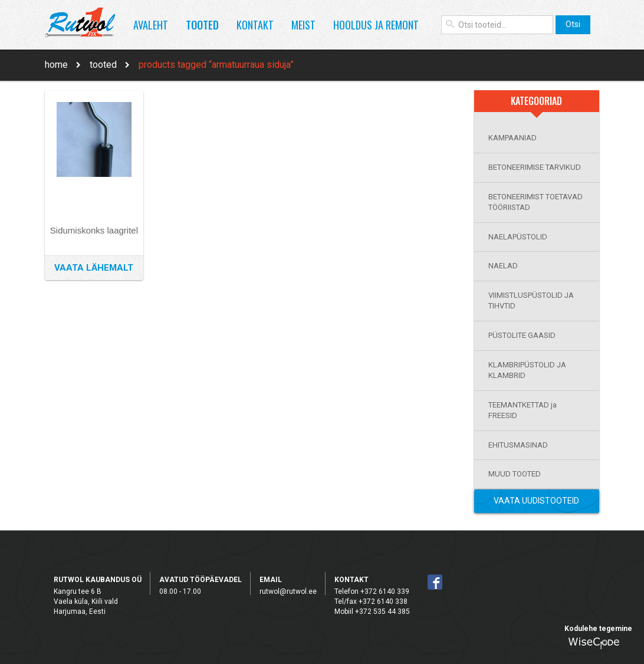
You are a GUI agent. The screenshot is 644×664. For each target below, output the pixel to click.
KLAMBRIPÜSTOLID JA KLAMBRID (527, 370)
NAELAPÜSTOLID (518, 237)
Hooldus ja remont (376, 25)
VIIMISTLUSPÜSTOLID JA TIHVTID (531, 301)
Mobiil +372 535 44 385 (372, 612)
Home (56, 65)
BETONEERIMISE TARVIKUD (535, 167)
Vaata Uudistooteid (536, 501)
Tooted (202, 25)
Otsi (573, 24)
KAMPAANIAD (512, 138)
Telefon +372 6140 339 (372, 591)
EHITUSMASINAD (518, 445)
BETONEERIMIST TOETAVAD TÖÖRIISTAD (535, 202)
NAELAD (503, 266)
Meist (303, 25)
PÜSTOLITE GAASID (522, 335)
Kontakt (255, 25)
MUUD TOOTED (515, 474)
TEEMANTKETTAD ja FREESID (523, 410)
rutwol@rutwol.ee (288, 591)
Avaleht (151, 25)
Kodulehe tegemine (598, 629)
